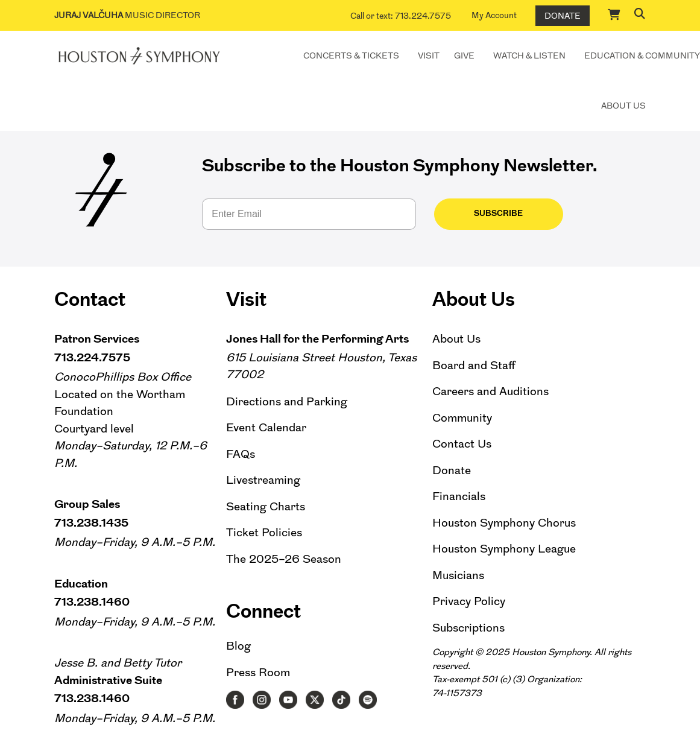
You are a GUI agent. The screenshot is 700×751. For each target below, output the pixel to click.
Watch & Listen (529, 55)
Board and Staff (474, 365)
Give (464, 55)
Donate (563, 16)
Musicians (458, 575)
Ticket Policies (264, 532)
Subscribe (479, 213)
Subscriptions (468, 628)
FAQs (241, 454)
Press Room (258, 672)
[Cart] (614, 14)
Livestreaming (263, 480)
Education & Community (642, 55)
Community (462, 418)
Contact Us (462, 444)
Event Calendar (266, 427)
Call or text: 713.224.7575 (401, 16)
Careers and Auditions (490, 391)
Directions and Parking (287, 401)
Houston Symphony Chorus (504, 523)
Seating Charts (266, 506)
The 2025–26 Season (284, 559)
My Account (494, 15)
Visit (429, 55)
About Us (623, 106)
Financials (459, 496)
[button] (640, 13)
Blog (238, 646)
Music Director (127, 15)
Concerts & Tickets (351, 55)
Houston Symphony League (504, 549)
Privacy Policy (469, 601)
